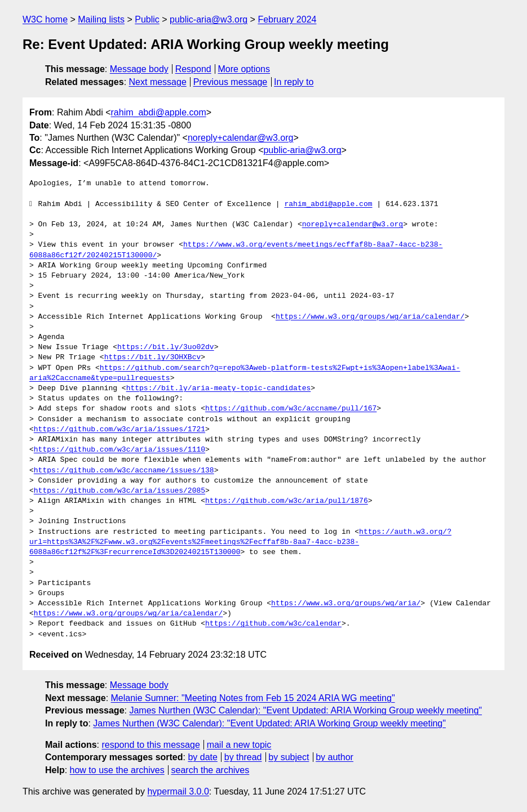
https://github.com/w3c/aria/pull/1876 (287, 501)
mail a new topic (239, 745)
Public (147, 19)
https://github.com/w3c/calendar (273, 624)
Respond (193, 69)
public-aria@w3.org (209, 19)
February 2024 (287, 19)
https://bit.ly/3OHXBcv (153, 358)
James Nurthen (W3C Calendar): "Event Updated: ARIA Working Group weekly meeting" (305, 710)
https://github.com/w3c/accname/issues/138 (124, 471)
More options (244, 69)
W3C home (45, 19)
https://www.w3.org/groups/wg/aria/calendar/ (370, 317)
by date (202, 757)
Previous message (231, 82)
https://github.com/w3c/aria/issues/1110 (119, 450)
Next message (158, 82)
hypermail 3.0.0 (178, 791)
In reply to (294, 82)
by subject (289, 757)
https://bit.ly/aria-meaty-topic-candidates (219, 389)
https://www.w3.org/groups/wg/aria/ (346, 604)
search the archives (211, 770)
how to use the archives (117, 770)
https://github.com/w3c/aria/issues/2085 (119, 491)
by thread (243, 757)
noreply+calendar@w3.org (240, 138)
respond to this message (150, 745)
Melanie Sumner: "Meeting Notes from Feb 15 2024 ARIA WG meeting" (253, 698)
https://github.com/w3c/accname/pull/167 (291, 409)
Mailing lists (101, 19)
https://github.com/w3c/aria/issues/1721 (119, 430)
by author (335, 757)
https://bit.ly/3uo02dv (166, 347)
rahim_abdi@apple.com (159, 112)
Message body (139, 69)
